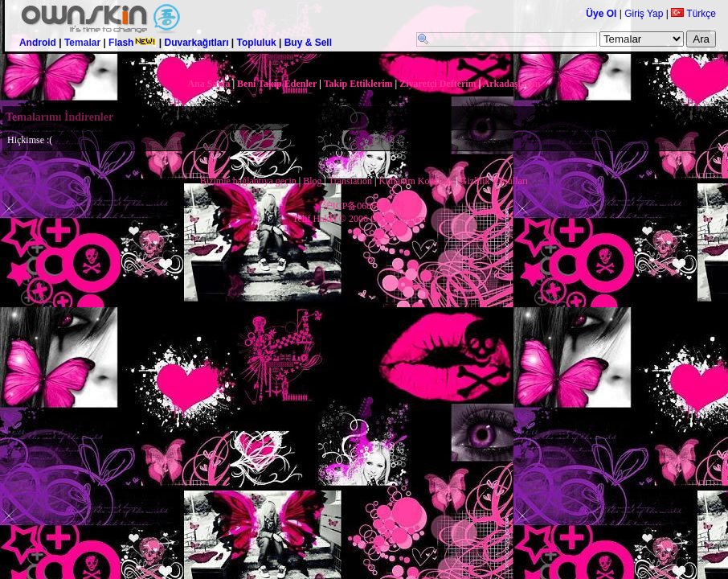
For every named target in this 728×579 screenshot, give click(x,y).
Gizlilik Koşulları (494, 181)
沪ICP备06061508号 (364, 206)
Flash (132, 43)
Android (38, 43)
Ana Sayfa (209, 84)
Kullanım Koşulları (416, 181)
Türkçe (693, 14)
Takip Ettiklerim (358, 84)
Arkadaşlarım (512, 84)
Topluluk (257, 43)
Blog (312, 181)
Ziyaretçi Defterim (438, 84)
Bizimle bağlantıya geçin (248, 181)
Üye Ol (601, 14)
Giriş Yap (644, 14)
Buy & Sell (308, 43)
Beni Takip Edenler (277, 84)
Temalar (82, 43)
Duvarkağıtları (196, 43)
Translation (350, 181)
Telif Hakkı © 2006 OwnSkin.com (359, 219)
